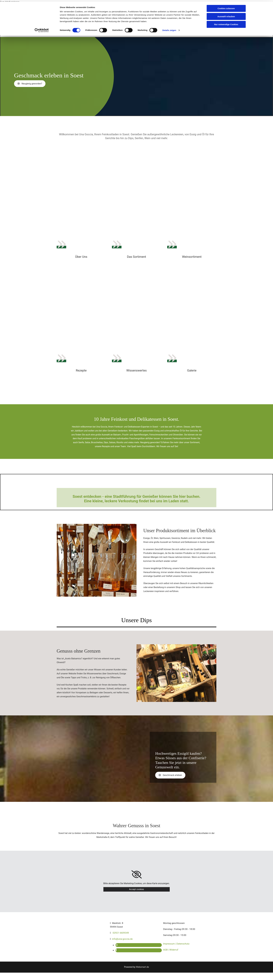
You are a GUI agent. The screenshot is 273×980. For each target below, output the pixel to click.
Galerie (192, 370)
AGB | (166, 950)
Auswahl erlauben (226, 15)
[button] (30, 84)
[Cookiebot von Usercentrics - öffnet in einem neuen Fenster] (42, 29)
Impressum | (170, 944)
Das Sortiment (136, 257)
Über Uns (81, 257)
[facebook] (116, 950)
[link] (137, 874)
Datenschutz (183, 944)
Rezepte (81, 370)
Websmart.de (142, 967)
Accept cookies (136, 889)
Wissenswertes (136, 370)
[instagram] (116, 945)
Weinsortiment (192, 257)
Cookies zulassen (226, 7)
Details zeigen (169, 29)
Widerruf (174, 950)
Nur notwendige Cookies (226, 23)
